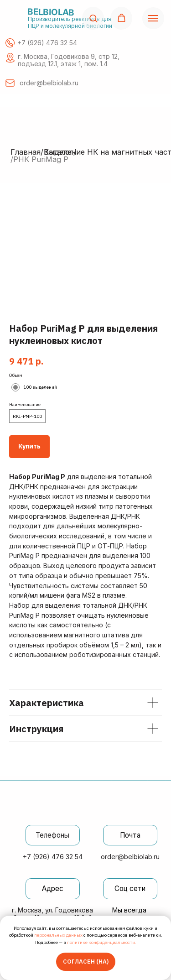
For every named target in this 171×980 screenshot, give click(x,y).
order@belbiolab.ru (130, 857)
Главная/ (27, 152)
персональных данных (58, 935)
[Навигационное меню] (153, 18)
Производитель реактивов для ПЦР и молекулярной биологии (70, 23)
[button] (93, 18)
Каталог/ (60, 152)
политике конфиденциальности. (102, 942)
